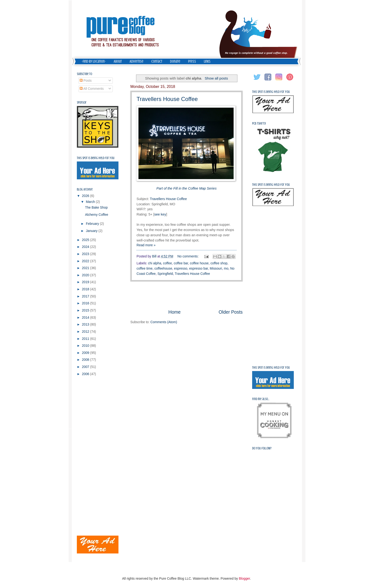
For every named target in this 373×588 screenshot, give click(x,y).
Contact (157, 61)
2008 (86, 360)
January (92, 231)
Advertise (137, 61)
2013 (86, 324)
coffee (167, 263)
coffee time (145, 269)
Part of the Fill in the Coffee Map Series (187, 188)
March (91, 202)
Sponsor (82, 103)
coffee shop (219, 263)
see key (160, 214)
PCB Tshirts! (259, 123)
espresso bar (199, 269)
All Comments (92, 89)
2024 (86, 247)
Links (207, 61)
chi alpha (155, 263)
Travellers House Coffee (167, 99)
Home (175, 312)
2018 (86, 289)
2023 (86, 254)
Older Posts (231, 312)
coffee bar (181, 263)
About (118, 61)
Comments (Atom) (164, 322)
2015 (86, 310)
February (93, 224)
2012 (86, 332)
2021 (86, 268)
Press (192, 61)
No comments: (189, 256)
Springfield (165, 274)
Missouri (216, 269)
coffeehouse (163, 269)
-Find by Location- (94, 61)
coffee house (199, 263)
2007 (86, 367)
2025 (86, 240)
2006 (86, 374)
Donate (175, 61)
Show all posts (216, 78)
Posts (86, 81)
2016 (86, 303)
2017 (86, 296)
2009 (86, 353)
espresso (181, 269)
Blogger (244, 579)
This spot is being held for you (96, 158)
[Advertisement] (186, 295)
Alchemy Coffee (96, 215)
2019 (86, 282)
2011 (86, 339)
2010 (86, 346)
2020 (86, 275)
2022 (86, 261)
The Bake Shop (96, 208)
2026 (86, 196)
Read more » (146, 245)
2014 (86, 318)
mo (226, 269)
